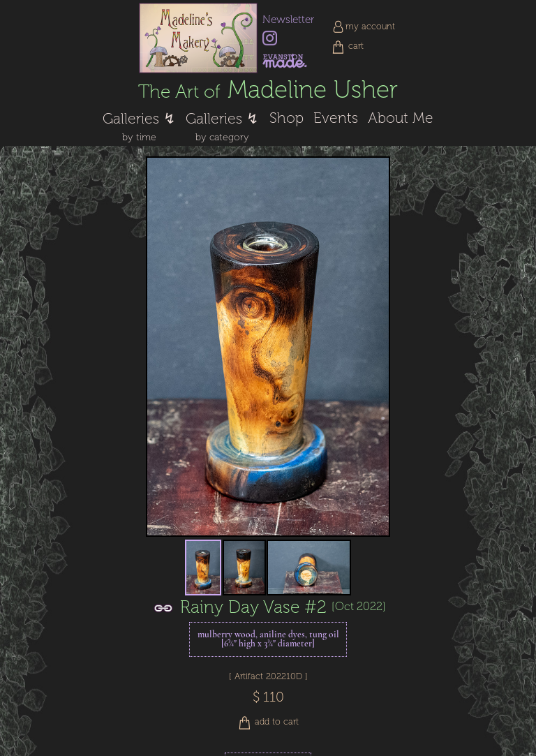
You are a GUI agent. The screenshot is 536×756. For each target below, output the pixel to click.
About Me (401, 118)
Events (336, 118)
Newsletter (288, 20)
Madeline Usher (268, 90)
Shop (286, 118)
